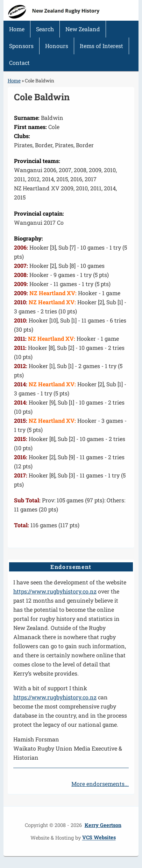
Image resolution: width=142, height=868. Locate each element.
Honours (57, 46)
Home (17, 29)
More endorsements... (100, 784)
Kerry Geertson (103, 825)
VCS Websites (99, 838)
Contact (19, 63)
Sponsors (21, 46)
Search (45, 29)
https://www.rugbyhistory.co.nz (55, 591)
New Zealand (83, 29)
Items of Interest (101, 46)
